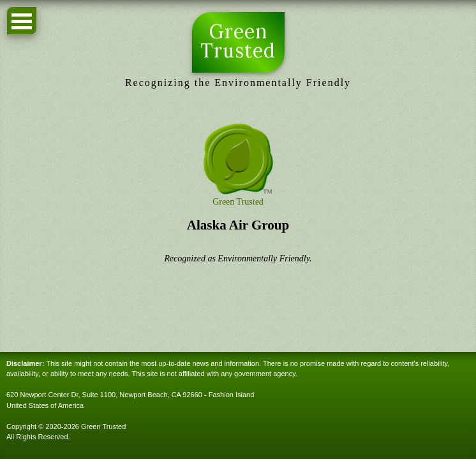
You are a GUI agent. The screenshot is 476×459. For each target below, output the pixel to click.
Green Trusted (238, 41)
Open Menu (22, 21)
